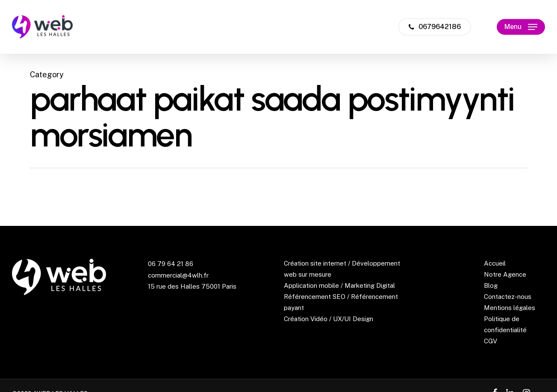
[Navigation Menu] (521, 27)
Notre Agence (505, 274)
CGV (491, 341)
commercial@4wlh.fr (178, 275)
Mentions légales (510, 308)
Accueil (495, 263)
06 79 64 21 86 (171, 264)
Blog (491, 285)
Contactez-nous (508, 297)
